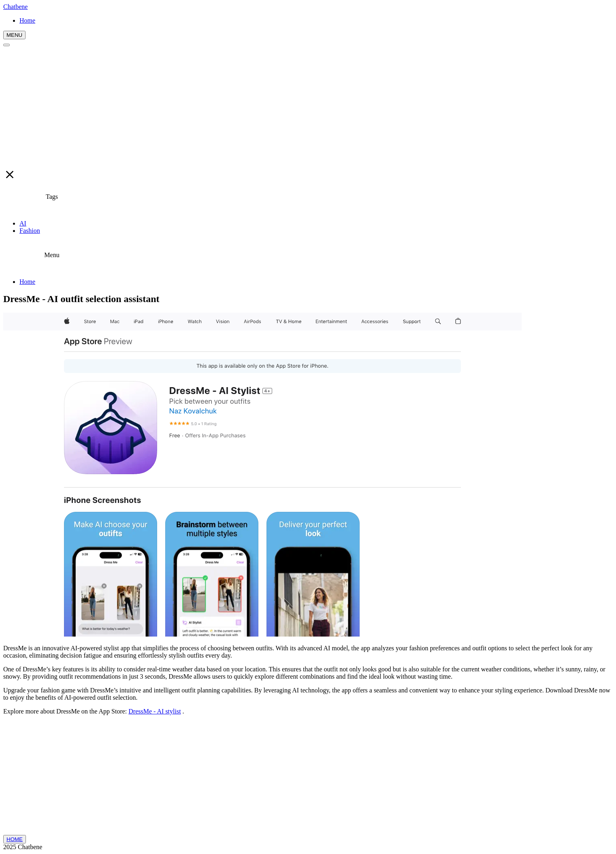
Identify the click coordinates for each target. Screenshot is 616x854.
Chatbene (15, 7)
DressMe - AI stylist (155, 711)
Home (27, 282)
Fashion (30, 231)
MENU (14, 35)
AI (23, 223)
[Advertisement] (308, 107)
